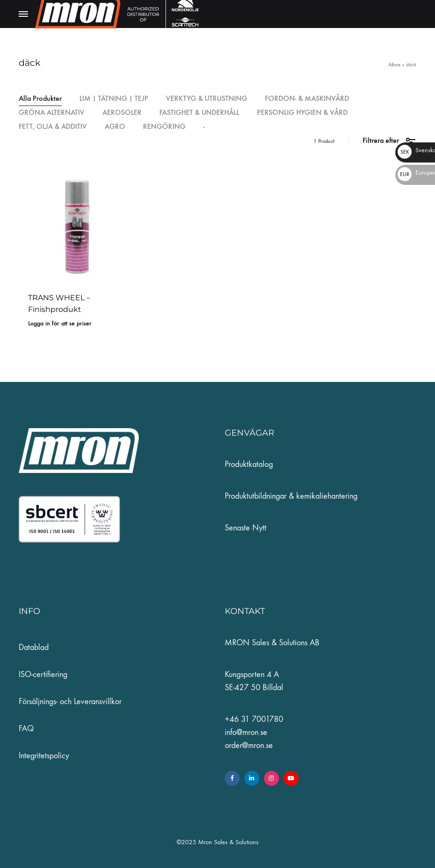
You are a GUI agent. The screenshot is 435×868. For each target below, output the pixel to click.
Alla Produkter (40, 99)
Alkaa (394, 65)
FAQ (26, 729)
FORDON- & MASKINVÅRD (307, 99)
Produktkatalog (249, 464)
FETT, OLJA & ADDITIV (53, 127)
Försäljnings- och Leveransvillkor (70, 702)
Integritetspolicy (44, 756)
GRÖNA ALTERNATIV (52, 113)
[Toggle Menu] (23, 14)
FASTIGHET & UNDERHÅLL (199, 113)
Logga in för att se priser (60, 323)
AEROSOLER (122, 113)
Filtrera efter (389, 141)
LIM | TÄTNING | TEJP (114, 99)
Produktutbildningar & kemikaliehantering (291, 496)
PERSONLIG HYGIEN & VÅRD (302, 113)
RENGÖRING (164, 127)
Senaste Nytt (246, 528)
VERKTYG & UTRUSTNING (207, 99)
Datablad (34, 647)
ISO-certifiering (43, 674)
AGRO (115, 127)
